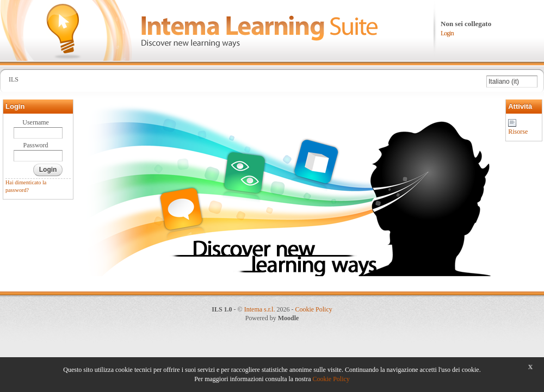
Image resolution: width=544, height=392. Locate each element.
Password (36, 145)
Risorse (518, 132)
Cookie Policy (313, 309)
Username (36, 122)
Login (447, 33)
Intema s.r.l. (260, 309)
